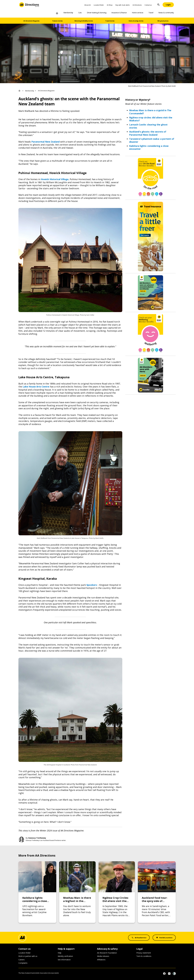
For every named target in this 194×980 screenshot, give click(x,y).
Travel (151, 13)
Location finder (99, 5)
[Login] (168, 5)
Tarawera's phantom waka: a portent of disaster (152, 140)
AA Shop (110, 5)
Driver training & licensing (97, 13)
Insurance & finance (119, 13)
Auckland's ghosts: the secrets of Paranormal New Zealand (148, 133)
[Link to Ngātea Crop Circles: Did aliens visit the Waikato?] (117, 892)
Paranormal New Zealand (46, 142)
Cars (80, 13)
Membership (68, 13)
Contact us (148, 5)
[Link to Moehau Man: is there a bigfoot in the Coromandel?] (77, 892)
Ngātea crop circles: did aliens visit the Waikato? (151, 119)
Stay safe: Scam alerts (122, 5)
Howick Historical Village (55, 179)
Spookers (92, 585)
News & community (166, 13)
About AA (88, 5)
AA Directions (137, 5)
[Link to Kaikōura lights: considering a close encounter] (37, 892)
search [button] (159, 5)
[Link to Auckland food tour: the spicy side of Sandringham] (157, 892)
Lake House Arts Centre (36, 387)
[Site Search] (159, 5)
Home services (138, 13)
